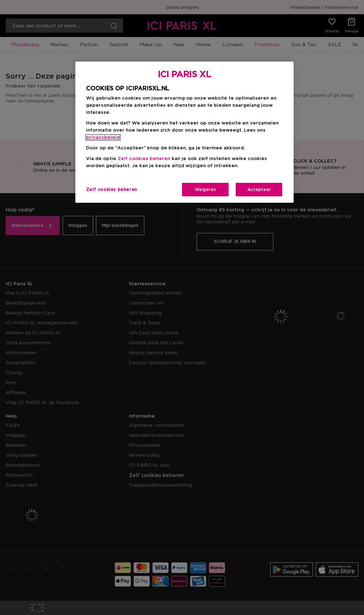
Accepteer (259, 190)
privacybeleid (103, 137)
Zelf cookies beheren (144, 159)
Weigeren (205, 190)
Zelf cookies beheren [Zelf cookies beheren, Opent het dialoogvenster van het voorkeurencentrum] (112, 190)
